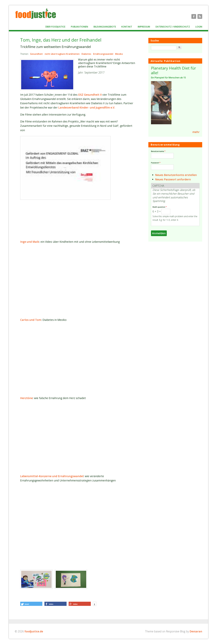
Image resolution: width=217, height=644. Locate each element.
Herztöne (26, 398)
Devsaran (196, 631)
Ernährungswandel (103, 54)
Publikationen (79, 27)
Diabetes (86, 54)
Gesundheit (36, 54)
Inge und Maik (30, 242)
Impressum (144, 27)
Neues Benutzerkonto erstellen (176, 175)
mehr (196, 132)
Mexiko (119, 54)
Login (199, 27)
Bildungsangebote (105, 27)
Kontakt (127, 27)
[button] (31, 604)
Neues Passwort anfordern (173, 179)
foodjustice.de (34, 631)
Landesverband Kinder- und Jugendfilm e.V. (87, 107)
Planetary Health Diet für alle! (173, 70)
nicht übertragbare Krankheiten (62, 54)
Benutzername (158, 151)
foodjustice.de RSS (200, 16)
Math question (160, 207)
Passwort (156, 163)
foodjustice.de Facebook (194, 16)
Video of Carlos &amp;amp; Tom (78, 359)
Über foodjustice (55, 27)
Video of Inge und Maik (78, 281)
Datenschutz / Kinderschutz (173, 27)
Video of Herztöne (78, 437)
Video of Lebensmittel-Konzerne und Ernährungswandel (78, 520)
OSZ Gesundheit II (90, 95)
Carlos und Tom (31, 320)
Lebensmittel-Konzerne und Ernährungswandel (52, 476)
